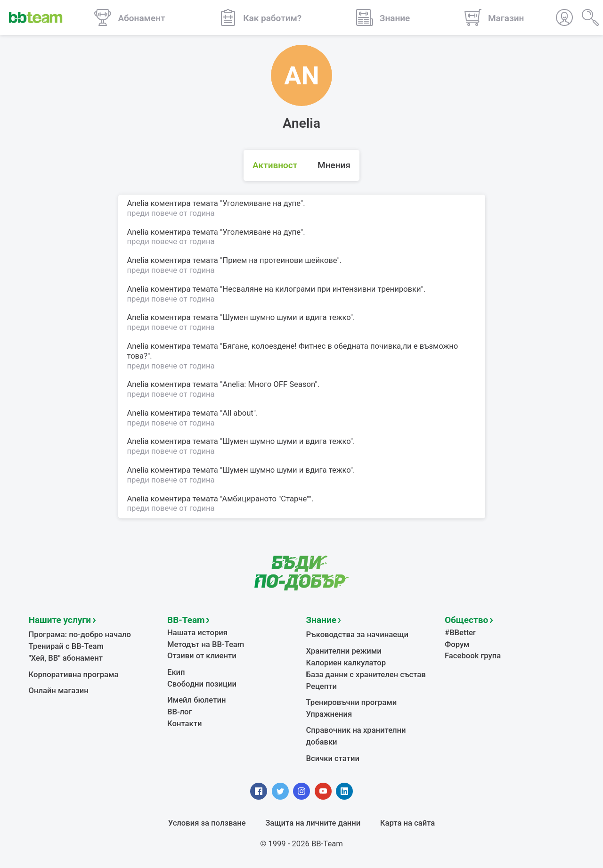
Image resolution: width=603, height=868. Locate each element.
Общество (466, 620)
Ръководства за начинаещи (357, 635)
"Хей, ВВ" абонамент (66, 658)
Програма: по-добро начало (80, 635)
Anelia (138, 203)
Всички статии (333, 758)
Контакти (184, 724)
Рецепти (322, 686)
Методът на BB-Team (206, 644)
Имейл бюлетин (196, 700)
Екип (176, 672)
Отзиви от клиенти (202, 656)
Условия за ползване (207, 823)
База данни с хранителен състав (366, 675)
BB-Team (186, 620)
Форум (457, 644)
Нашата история (197, 633)
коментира (171, 203)
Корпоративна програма (74, 675)
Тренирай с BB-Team (66, 646)
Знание (321, 620)
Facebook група (473, 656)
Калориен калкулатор (346, 663)
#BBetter (460, 633)
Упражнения (329, 714)
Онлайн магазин (59, 691)
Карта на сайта (407, 823)
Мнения (334, 165)
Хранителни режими (344, 651)
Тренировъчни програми (352, 702)
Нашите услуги (60, 620)
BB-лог (180, 712)
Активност (275, 165)
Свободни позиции (202, 684)
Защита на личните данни (313, 823)
